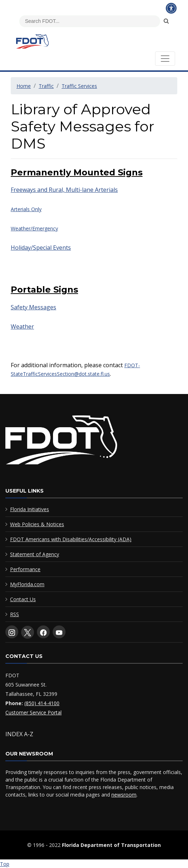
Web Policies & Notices (37, 524)
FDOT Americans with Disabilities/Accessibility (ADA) (71, 539)
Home (24, 86)
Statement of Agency (35, 554)
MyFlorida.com (27, 584)
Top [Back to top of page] (5, 864)
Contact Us (23, 599)
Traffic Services (79, 86)
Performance (25, 569)
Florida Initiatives (30, 509)
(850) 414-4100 (42, 703)
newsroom (124, 795)
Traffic (46, 86)
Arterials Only (26, 209)
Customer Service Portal (33, 712)
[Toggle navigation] (165, 59)
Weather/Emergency (34, 228)
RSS (15, 614)
